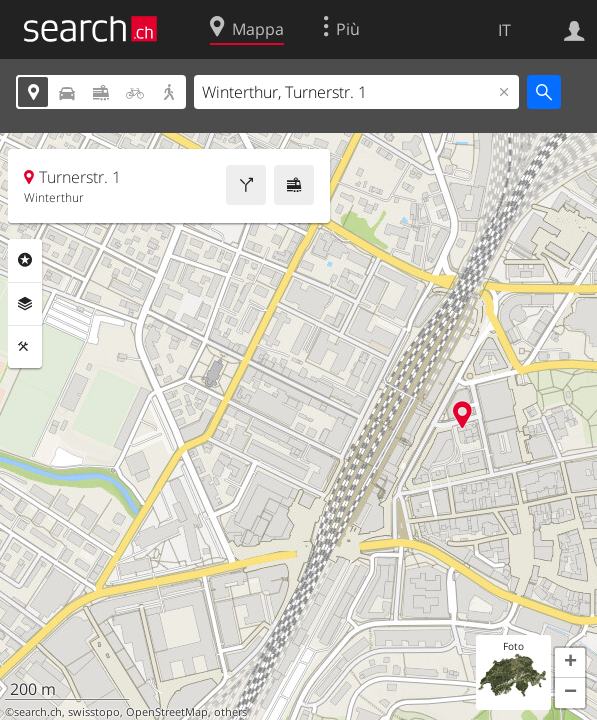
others (230, 712)
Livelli (25, 304)
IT (504, 30)
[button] (570, 663)
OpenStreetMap (167, 712)
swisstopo (94, 712)
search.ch (38, 712)
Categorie (25, 260)
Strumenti (25, 347)
